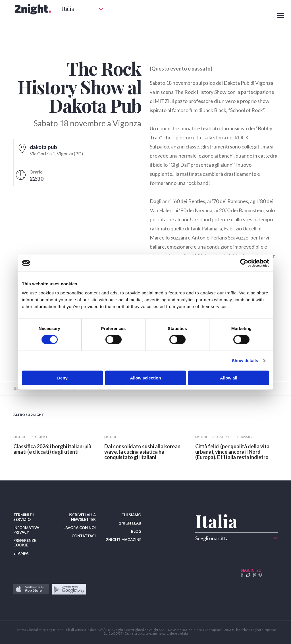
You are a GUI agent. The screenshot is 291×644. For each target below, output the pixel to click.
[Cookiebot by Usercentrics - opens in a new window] (244, 263)
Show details (245, 361)
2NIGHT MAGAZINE (124, 540)
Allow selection (145, 378)
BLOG (136, 531)
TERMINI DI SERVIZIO (24, 517)
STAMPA (21, 553)
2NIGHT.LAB (130, 523)
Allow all (229, 378)
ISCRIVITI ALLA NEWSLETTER (82, 517)
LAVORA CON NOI (80, 528)
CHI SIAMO (131, 515)
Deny (62, 378)
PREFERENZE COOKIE (25, 543)
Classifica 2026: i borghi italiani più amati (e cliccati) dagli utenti (52, 449)
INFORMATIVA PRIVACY (26, 530)
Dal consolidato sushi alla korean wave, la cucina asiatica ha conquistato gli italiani (142, 452)
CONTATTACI (84, 536)
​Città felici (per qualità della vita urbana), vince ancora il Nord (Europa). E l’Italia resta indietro (232, 452)
